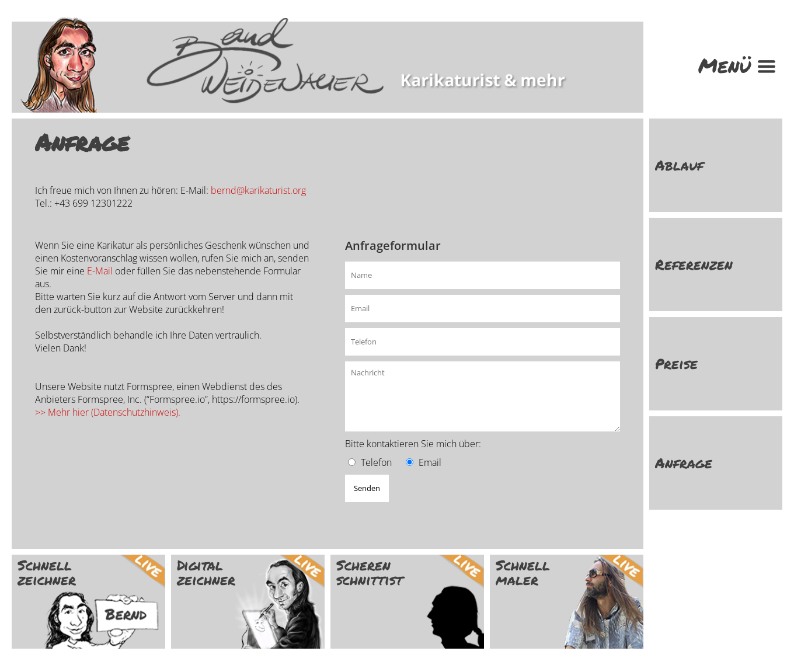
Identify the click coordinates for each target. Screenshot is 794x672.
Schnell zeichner (47, 572)
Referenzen (694, 264)
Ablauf (679, 165)
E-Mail (100, 271)
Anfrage (684, 463)
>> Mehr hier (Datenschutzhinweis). (108, 412)
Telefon (376, 462)
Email (430, 462)
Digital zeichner (206, 572)
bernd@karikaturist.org (258, 190)
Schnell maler (523, 572)
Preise (676, 363)
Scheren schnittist (370, 572)
